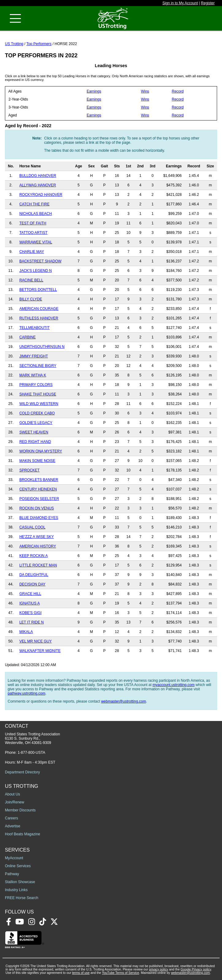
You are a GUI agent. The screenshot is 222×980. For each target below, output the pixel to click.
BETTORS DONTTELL (38, 290)
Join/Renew (15, 802)
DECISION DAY (32, 584)
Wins (145, 91)
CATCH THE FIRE (34, 204)
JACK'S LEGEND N (36, 271)
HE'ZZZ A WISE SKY (37, 537)
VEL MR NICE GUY (36, 641)
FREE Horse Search (22, 898)
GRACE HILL (30, 594)
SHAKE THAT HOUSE (38, 394)
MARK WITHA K (33, 375)
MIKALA (26, 632)
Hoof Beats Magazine (23, 834)
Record (178, 91)
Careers (12, 818)
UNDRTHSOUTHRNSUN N (42, 347)
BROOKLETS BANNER (39, 480)
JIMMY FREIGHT (34, 356)
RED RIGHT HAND (35, 442)
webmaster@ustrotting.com (123, 701)
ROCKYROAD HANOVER (41, 195)
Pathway (12, 874)
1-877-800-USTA (31, 753)
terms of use (81, 973)
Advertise (13, 826)
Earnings (94, 91)
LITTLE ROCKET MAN (38, 565)
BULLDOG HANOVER (38, 176)
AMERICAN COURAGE (39, 309)
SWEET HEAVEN (34, 432)
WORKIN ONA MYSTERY (41, 451)
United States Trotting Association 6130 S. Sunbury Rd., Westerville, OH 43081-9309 (32, 738)
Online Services (18, 866)
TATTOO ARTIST (33, 233)
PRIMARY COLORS (36, 385)
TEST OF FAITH (33, 223)
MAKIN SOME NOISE (37, 461)
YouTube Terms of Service (121, 973)
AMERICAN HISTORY (38, 546)
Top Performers (39, 44)
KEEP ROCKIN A (33, 556)
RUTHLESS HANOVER (39, 318)
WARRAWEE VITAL (36, 242)
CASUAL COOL (32, 527)
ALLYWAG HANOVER (38, 185)
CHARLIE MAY (32, 252)
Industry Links (16, 890)
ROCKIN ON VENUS (37, 508)
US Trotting (14, 44)
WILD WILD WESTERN (39, 404)
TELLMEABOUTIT (35, 328)
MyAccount (14, 858)
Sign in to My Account (180, 3)
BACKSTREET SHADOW (40, 261)
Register (208, 3)
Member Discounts (20, 810)
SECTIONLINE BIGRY (38, 366)
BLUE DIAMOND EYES (39, 518)
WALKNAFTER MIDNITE (40, 651)
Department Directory (22, 772)
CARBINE (27, 337)
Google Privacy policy (196, 969)
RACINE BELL (31, 280)
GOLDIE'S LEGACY (36, 423)
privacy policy (158, 969)
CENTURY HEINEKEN (38, 489)
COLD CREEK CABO (37, 413)
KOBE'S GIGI (30, 613)
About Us (12, 794)
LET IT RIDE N (32, 622)
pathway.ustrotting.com (27, 693)
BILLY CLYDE (31, 299)
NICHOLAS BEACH (36, 214)
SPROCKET (29, 470)
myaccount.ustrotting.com (174, 685)
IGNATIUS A (29, 603)
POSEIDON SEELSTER (39, 499)
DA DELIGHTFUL (34, 575)
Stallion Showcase (20, 882)
